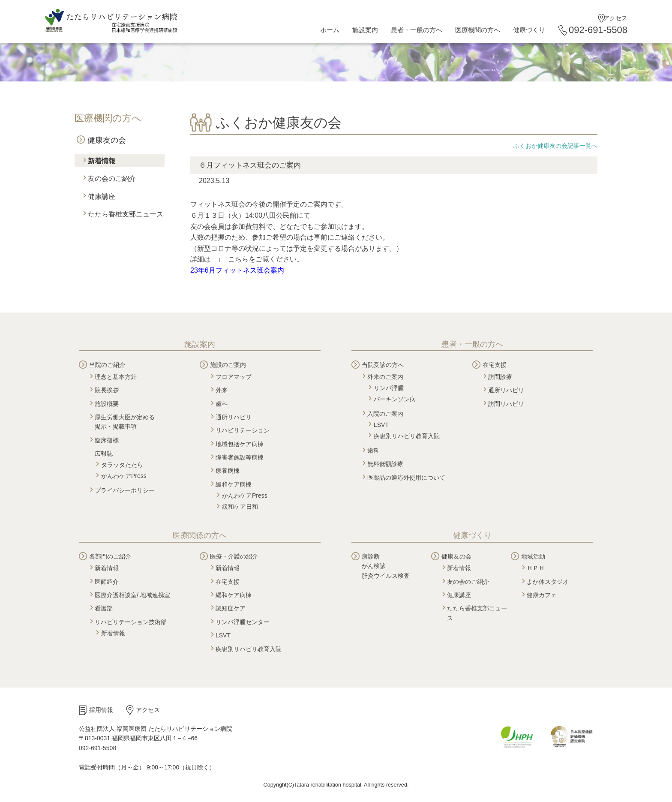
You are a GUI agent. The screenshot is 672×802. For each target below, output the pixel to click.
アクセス (615, 18)
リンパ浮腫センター (243, 622)
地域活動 (533, 556)
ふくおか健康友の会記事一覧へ (555, 146)
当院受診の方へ (383, 365)
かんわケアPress (124, 476)
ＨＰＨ (536, 568)
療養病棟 (228, 471)
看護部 (104, 608)
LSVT (381, 425)
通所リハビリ (234, 417)
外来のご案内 (385, 377)
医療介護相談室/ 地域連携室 (132, 595)
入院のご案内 (385, 414)
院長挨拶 (107, 390)
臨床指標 (107, 440)
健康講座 (102, 197)
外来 (222, 390)
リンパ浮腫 (389, 388)
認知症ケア (231, 608)
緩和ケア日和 (240, 507)
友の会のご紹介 (112, 179)
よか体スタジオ (548, 582)
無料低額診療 (385, 464)
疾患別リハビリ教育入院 (407, 436)
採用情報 (101, 710)
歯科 (222, 404)
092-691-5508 (598, 30)
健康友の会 (107, 140)
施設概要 (107, 404)
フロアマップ (234, 377)
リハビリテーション (243, 430)
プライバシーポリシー (125, 490)
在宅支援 (495, 365)
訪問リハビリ (506, 404)
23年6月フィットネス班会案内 (237, 270)
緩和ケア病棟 (234, 484)
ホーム (330, 30)
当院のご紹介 (107, 365)
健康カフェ (542, 595)
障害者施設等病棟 (240, 457)
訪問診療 (500, 377)
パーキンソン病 (395, 399)
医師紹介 (107, 582)
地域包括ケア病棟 (240, 444)
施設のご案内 (228, 365)
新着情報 (102, 161)
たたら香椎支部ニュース (126, 214)
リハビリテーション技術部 (131, 622)
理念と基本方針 (116, 377)
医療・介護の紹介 (234, 556)
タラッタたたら (122, 465)
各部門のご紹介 (110, 556)
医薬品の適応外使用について (406, 478)
